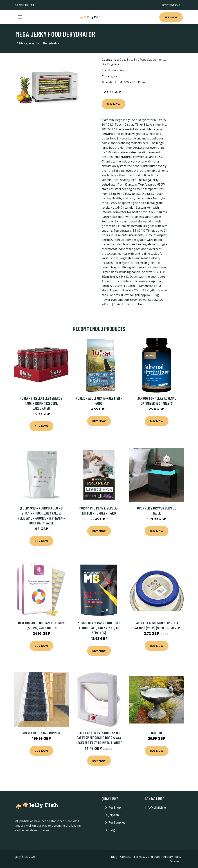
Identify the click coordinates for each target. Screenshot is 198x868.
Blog (112, 830)
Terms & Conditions (147, 857)
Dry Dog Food (111, 64)
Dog (122, 60)
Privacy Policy (172, 857)
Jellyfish (114, 815)
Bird (129, 60)
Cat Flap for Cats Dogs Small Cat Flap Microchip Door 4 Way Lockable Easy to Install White (99, 738)
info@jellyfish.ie (171, 5)
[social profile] (33, 5)
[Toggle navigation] (20, 17)
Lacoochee (157, 733)
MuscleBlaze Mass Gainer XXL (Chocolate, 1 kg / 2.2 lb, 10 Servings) (99, 628)
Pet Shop (171, 17)
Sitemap (176, 861)
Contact (125, 857)
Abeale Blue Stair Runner (41, 733)
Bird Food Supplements (149, 60)
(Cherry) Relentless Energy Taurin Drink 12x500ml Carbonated (41, 403)
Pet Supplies (117, 822)
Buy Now (114, 104)
